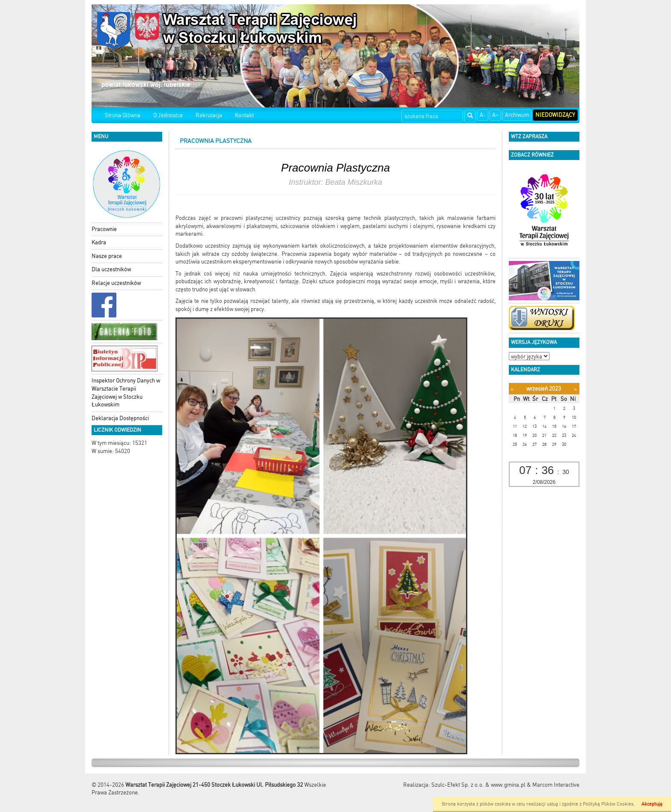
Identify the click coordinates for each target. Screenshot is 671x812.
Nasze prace (107, 256)
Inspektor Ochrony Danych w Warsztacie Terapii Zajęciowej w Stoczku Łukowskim (126, 393)
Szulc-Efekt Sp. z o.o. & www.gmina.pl (478, 785)
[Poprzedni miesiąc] (512, 389)
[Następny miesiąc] (575, 389)
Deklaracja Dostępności (120, 418)
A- (483, 115)
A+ (495, 115)
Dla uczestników (111, 269)
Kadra (99, 242)
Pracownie (104, 229)
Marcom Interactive (556, 785)
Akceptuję (652, 804)
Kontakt (244, 115)
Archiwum (517, 115)
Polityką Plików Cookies (608, 804)
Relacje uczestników (116, 283)
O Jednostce (168, 115)
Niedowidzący (555, 115)
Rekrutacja (209, 115)
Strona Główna (123, 115)
